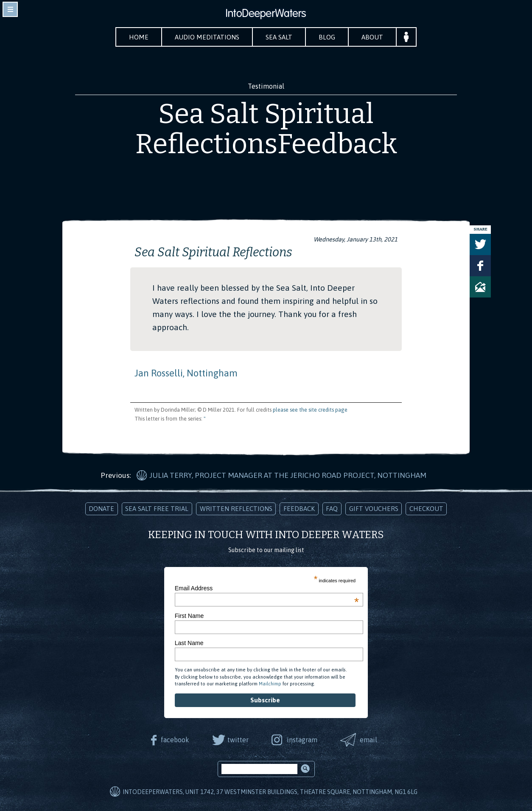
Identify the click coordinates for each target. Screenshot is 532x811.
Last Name (189, 643)
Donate (101, 509)
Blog (327, 37)
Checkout (426, 509)
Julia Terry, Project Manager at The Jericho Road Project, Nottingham (288, 475)
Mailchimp (270, 684)
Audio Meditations (207, 37)
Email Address (267, 588)
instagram (302, 740)
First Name (189, 616)
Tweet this (480, 244)
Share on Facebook (480, 266)
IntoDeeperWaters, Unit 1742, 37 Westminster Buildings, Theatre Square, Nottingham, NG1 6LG (270, 792)
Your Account (406, 37)
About (372, 37)
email (368, 740)
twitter (238, 740)
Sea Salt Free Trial (157, 509)
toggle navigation (10, 9)
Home (139, 37)
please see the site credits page (310, 410)
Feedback (299, 509)
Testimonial (266, 86)
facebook (175, 740)
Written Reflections (236, 509)
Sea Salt (279, 37)
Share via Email (480, 287)
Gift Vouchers (374, 509)
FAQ (332, 509)
